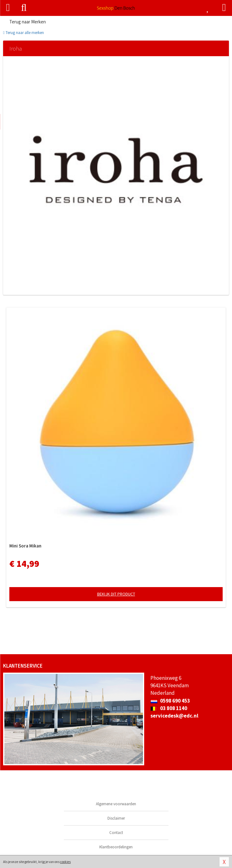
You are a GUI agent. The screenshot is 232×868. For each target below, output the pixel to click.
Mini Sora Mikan (25, 546)
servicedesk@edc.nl (174, 716)
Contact (116, 833)
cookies (65, 862)
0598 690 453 (170, 701)
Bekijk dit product (116, 594)
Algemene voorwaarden (116, 804)
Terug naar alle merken (24, 33)
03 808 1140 (169, 708)
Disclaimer (116, 818)
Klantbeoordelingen (116, 847)
